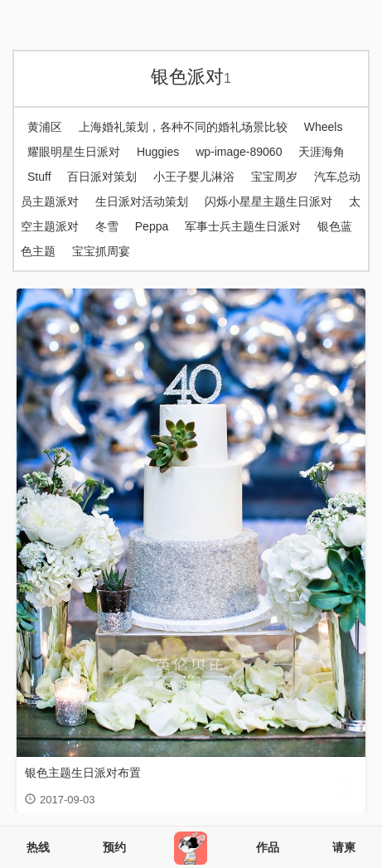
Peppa (152, 226)
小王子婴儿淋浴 (194, 177)
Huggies (158, 152)
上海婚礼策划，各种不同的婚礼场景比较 (183, 127)
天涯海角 (322, 152)
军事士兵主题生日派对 (243, 226)
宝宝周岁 (274, 177)
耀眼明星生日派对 (74, 152)
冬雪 (107, 226)
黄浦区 (45, 127)
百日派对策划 (102, 177)
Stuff (39, 177)
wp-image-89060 (239, 152)
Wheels (324, 127)
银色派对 (191, 77)
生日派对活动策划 (142, 201)
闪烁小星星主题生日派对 (268, 201)
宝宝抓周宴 (101, 251)
